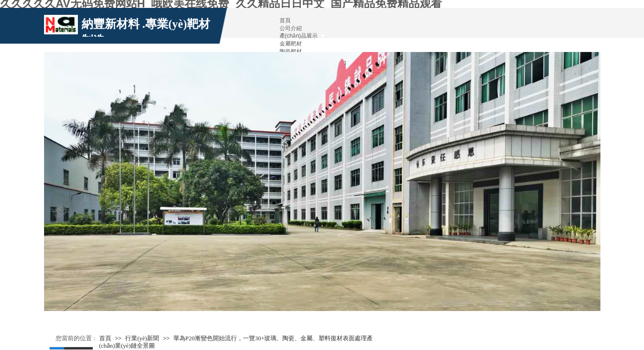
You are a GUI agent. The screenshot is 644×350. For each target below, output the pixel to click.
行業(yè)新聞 (142, 338)
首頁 (105, 338)
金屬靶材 (291, 44)
